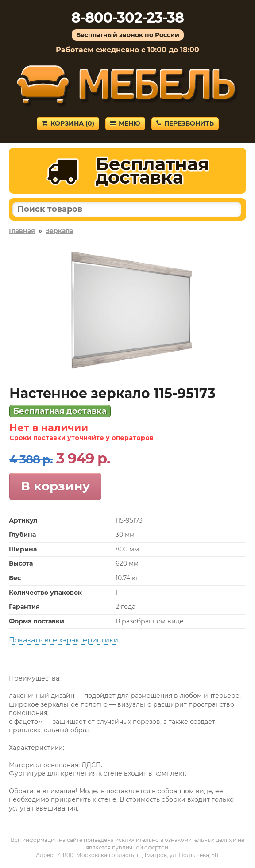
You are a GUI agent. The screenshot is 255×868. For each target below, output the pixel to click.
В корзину (55, 486)
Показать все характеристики (64, 640)
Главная (22, 231)
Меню (125, 123)
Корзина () (68, 123)
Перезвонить (185, 123)
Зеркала (59, 231)
